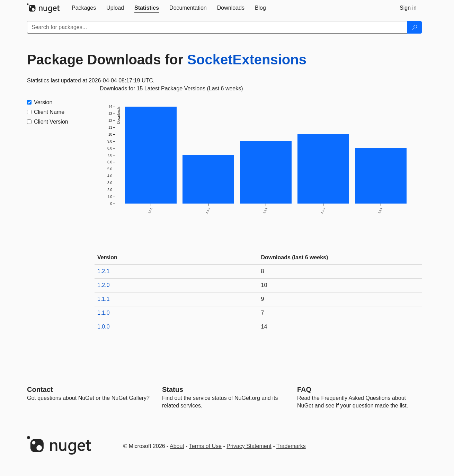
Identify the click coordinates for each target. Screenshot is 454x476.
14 (264, 327)
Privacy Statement (249, 446)
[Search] (415, 27)
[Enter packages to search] (217, 27)
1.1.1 (104, 299)
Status (173, 389)
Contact (40, 389)
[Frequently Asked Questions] (304, 389)
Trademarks (291, 446)
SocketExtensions (247, 60)
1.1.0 (104, 313)
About (177, 446)
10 (264, 285)
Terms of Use (205, 446)
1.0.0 (104, 327)
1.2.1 (104, 271)
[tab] (84, 8)
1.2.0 (104, 285)
